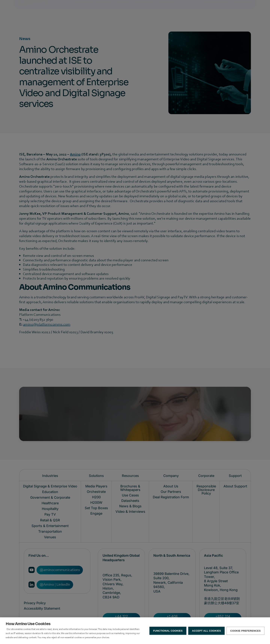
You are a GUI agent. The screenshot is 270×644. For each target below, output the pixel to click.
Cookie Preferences (245, 631)
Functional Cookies (168, 631)
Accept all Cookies (206, 631)
